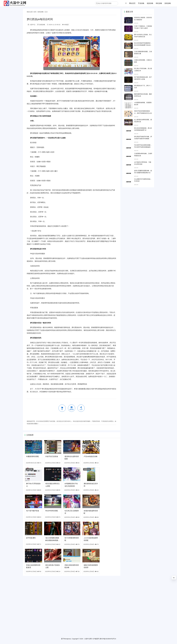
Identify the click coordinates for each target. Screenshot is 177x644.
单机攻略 (159, 3)
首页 (35, 12)
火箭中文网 (88, 639)
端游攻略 (150, 3)
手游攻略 (141, 3)
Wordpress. (68, 639)
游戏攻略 (168, 3)
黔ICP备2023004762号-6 (108, 639)
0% (174, 578)
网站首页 (132, 3)
